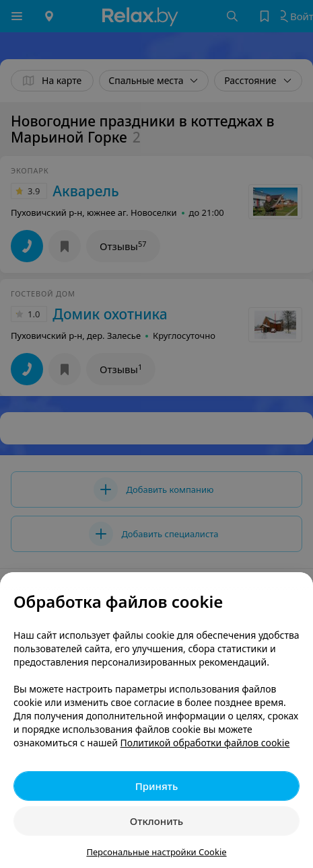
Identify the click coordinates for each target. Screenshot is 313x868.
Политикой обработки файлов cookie (205, 743)
